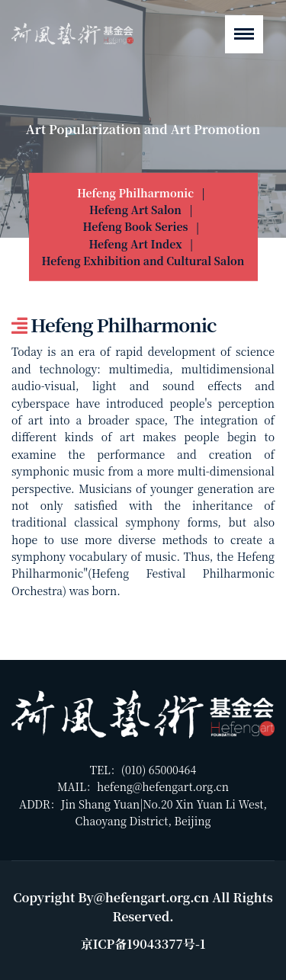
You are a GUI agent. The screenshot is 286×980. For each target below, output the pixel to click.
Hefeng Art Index (135, 244)
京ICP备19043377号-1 (143, 944)
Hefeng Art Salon (135, 210)
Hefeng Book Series (136, 226)
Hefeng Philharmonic (135, 192)
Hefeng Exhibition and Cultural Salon (143, 261)
